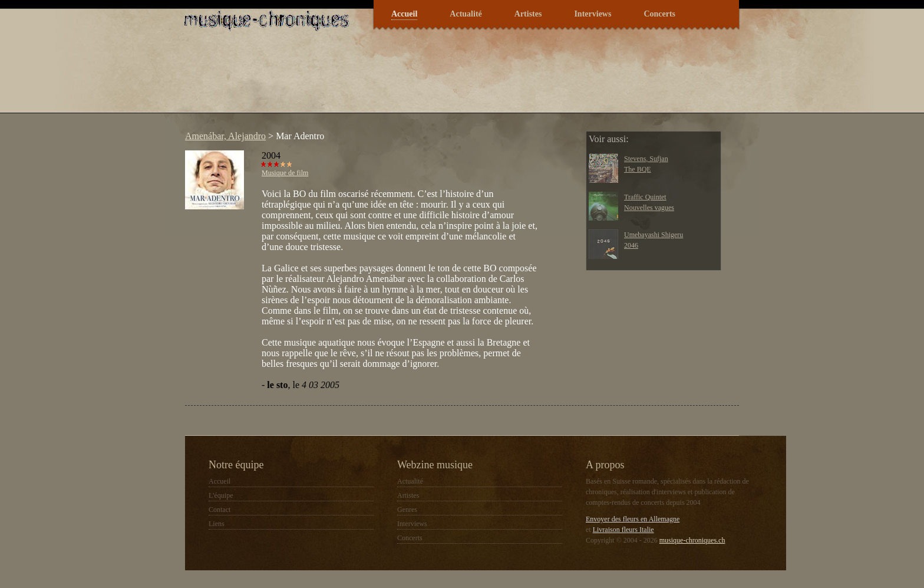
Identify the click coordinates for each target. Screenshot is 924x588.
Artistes (528, 14)
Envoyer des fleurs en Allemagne (633, 519)
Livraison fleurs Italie (623, 530)
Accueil (404, 14)
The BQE (638, 169)
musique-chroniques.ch (692, 540)
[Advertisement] (394, 79)
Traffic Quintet (645, 197)
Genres (407, 510)
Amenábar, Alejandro (225, 136)
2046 (631, 245)
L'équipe (221, 495)
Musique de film (285, 173)
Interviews (593, 14)
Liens (217, 524)
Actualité (466, 14)
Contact (220, 510)
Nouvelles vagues (649, 208)
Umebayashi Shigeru (654, 235)
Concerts (659, 14)
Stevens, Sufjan (646, 159)
